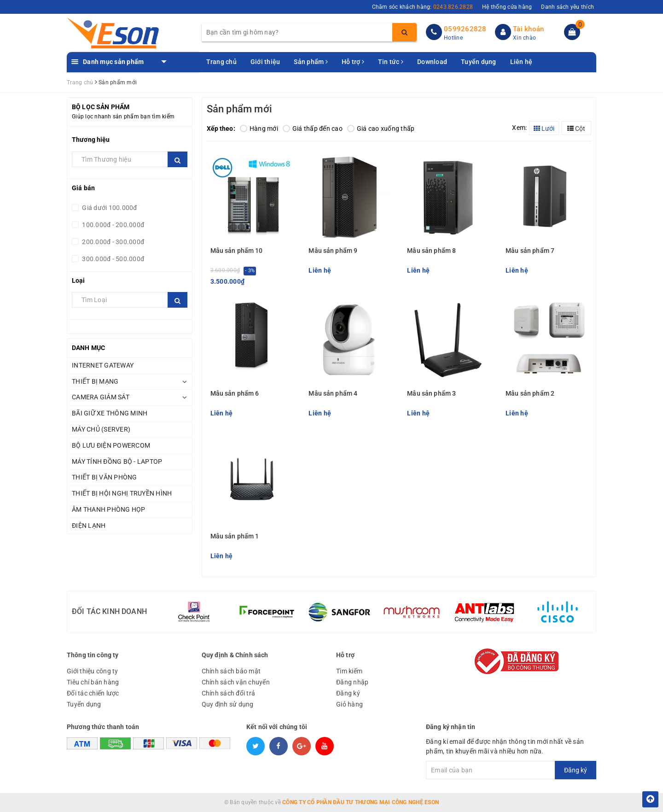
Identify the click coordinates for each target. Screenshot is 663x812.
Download (432, 62)
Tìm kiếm (349, 671)
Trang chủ (221, 62)
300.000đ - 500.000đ (112, 259)
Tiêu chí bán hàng (93, 682)
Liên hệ (521, 62)
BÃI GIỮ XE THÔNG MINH (110, 413)
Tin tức (391, 62)
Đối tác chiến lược (93, 693)
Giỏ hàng (349, 704)
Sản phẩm (311, 62)
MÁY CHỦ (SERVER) (101, 429)
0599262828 (465, 29)
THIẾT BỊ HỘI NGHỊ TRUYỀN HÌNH (122, 493)
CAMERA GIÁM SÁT (101, 397)
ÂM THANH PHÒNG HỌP (109, 509)
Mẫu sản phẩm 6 (235, 394)
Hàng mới (259, 129)
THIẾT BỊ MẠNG (95, 381)
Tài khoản (528, 29)
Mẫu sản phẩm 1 (235, 536)
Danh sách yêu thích (567, 7)
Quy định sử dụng (228, 704)
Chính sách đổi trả (229, 693)
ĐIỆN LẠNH (89, 526)
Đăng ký (348, 693)
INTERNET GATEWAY (103, 365)
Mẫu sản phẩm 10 (237, 251)
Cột (576, 129)
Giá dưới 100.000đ (109, 208)
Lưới (544, 129)
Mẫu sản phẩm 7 (530, 251)
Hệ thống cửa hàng (507, 7)
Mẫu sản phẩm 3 (431, 394)
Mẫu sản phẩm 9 (333, 251)
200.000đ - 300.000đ (112, 242)
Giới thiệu (265, 62)
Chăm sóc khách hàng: (423, 7)
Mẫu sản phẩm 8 (431, 251)
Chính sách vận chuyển (236, 682)
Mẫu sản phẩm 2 (530, 394)
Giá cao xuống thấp (381, 129)
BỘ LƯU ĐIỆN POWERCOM (111, 445)
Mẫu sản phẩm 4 (333, 394)
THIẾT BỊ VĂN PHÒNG (105, 477)
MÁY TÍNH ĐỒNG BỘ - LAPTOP (117, 461)
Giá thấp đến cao (313, 129)
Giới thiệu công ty (93, 671)
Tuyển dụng (479, 62)
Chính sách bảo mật (231, 671)
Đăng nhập (352, 682)
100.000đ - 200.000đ (112, 225)
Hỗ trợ (353, 62)
